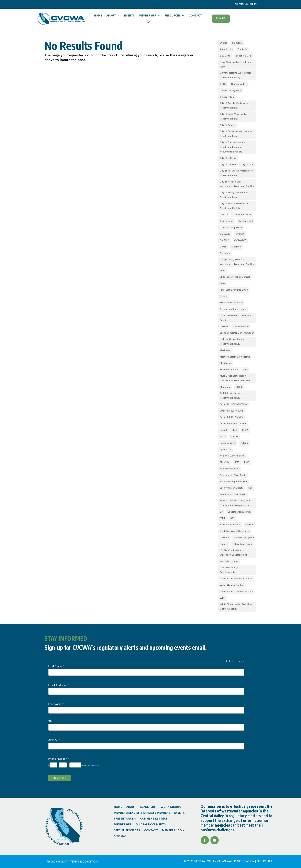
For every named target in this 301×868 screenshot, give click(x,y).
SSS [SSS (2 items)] (232, 518)
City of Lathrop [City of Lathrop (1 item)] (228, 158)
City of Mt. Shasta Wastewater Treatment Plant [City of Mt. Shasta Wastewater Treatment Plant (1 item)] (236, 173)
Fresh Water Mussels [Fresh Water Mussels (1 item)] (231, 303)
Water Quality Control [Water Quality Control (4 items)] (232, 585)
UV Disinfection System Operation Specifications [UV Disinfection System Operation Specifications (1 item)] (234, 552)
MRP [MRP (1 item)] (245, 370)
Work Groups (171, 807)
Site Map (120, 836)
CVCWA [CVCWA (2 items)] (240, 234)
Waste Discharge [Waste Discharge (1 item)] (229, 561)
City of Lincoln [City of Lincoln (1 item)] (228, 164)
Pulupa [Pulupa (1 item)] (244, 443)
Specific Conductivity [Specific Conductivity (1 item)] (239, 512)
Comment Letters (154, 819)
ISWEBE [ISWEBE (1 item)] (224, 327)
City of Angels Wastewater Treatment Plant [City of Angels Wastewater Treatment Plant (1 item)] (234, 105)
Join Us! (221, 18)
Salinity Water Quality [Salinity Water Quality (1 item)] (232, 488)
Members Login (173, 831)
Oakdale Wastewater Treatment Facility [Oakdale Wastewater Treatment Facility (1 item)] (231, 395)
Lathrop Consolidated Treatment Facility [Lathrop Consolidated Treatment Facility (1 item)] (232, 341)
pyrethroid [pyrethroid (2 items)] (226, 449)
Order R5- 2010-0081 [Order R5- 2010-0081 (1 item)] (231, 411)
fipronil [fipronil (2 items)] (224, 296)
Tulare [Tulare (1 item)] (223, 544)
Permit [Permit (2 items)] (223, 430)
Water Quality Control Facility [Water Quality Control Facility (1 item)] (236, 591)
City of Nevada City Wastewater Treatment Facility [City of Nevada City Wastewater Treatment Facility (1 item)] (237, 184)
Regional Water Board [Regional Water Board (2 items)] (232, 456)
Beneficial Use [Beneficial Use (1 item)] (243, 56)
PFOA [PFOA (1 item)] (245, 430)
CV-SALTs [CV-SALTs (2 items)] (225, 234)
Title (51, 721)
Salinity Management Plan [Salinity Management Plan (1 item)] (234, 482)
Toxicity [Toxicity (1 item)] (224, 538)
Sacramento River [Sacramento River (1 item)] (230, 469)
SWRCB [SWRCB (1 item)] (249, 525)
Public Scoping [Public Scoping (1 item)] (228, 443)
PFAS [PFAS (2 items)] (235, 430)
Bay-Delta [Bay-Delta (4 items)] (225, 56)
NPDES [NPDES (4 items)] (239, 387)
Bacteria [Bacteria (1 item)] (243, 49)
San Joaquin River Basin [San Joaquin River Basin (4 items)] (233, 494)
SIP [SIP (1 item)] (221, 512)
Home (98, 16)
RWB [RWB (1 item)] (247, 462)
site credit (265, 861)
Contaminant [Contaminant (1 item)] (246, 221)
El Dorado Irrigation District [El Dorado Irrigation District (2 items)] (235, 277)
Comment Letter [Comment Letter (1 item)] (242, 214)
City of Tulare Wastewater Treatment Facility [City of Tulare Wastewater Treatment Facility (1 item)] (234, 206)
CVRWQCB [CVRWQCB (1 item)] (240, 240)
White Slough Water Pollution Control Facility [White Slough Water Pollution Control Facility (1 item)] (236, 607)
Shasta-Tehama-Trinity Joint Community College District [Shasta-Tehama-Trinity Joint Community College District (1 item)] (236, 503)
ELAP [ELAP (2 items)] (223, 270)
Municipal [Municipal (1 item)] (225, 387)
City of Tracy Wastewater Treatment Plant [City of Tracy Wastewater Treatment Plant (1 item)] (234, 195)
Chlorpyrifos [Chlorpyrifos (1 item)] (227, 97)
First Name (56, 666)
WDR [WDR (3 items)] (223, 598)
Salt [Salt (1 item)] (250, 488)
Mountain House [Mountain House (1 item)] (229, 370)
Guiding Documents (151, 825)
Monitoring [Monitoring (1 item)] (226, 363)
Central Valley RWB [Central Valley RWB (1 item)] (230, 90)
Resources (172, 16)
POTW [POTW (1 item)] (234, 436)
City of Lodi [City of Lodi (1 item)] (247, 164)
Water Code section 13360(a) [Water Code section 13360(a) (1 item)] (236, 579)
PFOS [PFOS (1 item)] (223, 436)
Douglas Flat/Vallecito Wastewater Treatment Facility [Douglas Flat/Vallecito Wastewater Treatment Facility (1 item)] (237, 262)
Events (129, 16)
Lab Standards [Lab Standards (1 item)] (241, 327)
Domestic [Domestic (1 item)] (225, 253)
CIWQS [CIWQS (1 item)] (224, 214)
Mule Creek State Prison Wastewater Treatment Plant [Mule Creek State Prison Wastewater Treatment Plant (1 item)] (236, 378)
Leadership (148, 807)
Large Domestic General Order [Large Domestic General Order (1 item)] (237, 333)
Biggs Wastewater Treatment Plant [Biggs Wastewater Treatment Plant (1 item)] (236, 64)
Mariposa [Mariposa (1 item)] (225, 350)
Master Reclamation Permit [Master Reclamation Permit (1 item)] (235, 357)
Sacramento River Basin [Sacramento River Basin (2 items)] (233, 475)
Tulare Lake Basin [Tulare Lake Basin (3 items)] (242, 544)
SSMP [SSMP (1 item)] (223, 518)
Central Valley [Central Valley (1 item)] (239, 84)
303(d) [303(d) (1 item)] (223, 43)
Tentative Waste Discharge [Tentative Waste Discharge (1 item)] (235, 531)
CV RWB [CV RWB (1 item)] (224, 240)
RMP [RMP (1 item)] (237, 462)
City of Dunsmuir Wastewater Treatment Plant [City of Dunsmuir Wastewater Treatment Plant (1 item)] (236, 134)
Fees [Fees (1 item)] (223, 283)
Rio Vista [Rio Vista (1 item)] (225, 462)
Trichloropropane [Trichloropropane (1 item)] (244, 538)
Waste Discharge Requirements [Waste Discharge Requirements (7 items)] (229, 570)
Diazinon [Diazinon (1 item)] (236, 247)
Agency (54, 740)
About (111, 16)
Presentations (125, 819)
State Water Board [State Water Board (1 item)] (230, 525)
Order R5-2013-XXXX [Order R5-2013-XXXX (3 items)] (232, 417)
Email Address (58, 685)
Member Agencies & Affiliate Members (142, 813)
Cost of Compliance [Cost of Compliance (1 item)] (231, 227)
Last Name (56, 704)
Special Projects (127, 831)
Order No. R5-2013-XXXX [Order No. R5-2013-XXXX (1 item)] (234, 404)
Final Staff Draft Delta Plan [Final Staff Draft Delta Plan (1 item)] (234, 290)
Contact (195, 16)
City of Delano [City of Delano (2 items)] (228, 125)
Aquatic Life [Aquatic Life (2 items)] (226, 49)
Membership (148, 16)
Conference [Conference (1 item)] (227, 221)
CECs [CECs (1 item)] (223, 84)
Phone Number (59, 759)
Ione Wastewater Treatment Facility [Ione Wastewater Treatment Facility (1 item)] (235, 318)
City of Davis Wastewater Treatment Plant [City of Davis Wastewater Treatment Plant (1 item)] (234, 116)
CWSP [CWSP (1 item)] (223, 247)
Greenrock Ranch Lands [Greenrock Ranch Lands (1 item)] (233, 309)
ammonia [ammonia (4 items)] (237, 43)
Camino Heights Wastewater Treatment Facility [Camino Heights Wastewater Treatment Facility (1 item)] (235, 75)
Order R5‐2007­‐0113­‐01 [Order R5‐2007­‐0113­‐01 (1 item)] (233, 424)
